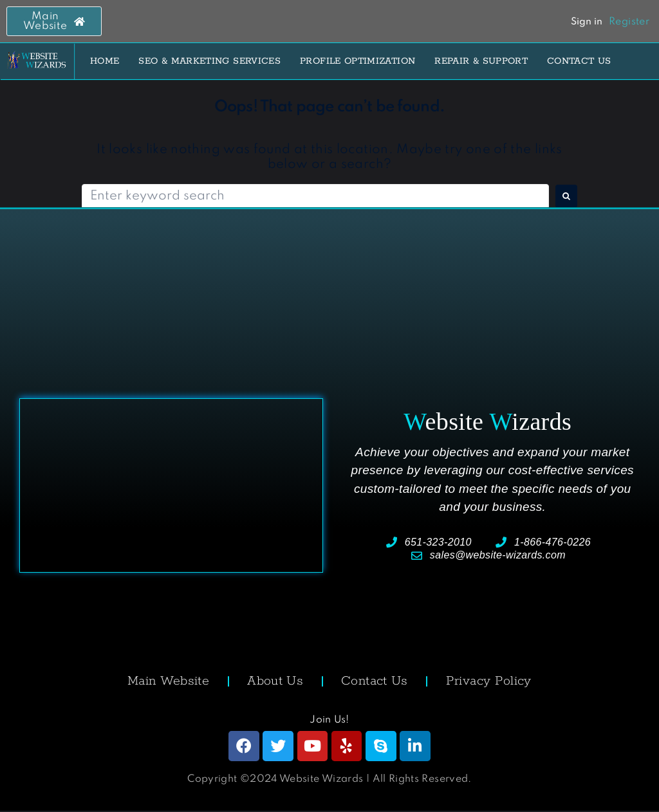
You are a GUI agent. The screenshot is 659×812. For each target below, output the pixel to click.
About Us (275, 681)
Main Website (168, 681)
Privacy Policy (489, 681)
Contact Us (375, 681)
